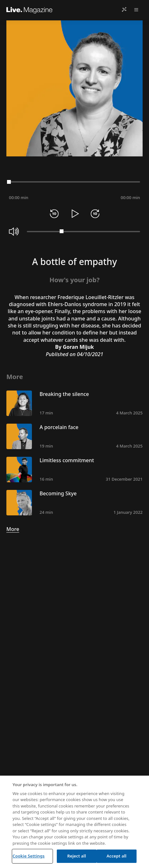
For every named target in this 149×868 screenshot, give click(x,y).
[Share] (124, 10)
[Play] (75, 214)
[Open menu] (136, 10)
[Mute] (14, 232)
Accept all (116, 856)
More (13, 529)
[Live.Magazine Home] (29, 10)
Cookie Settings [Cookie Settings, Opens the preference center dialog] (28, 856)
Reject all (77, 856)
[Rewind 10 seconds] (54, 214)
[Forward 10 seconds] (95, 214)
